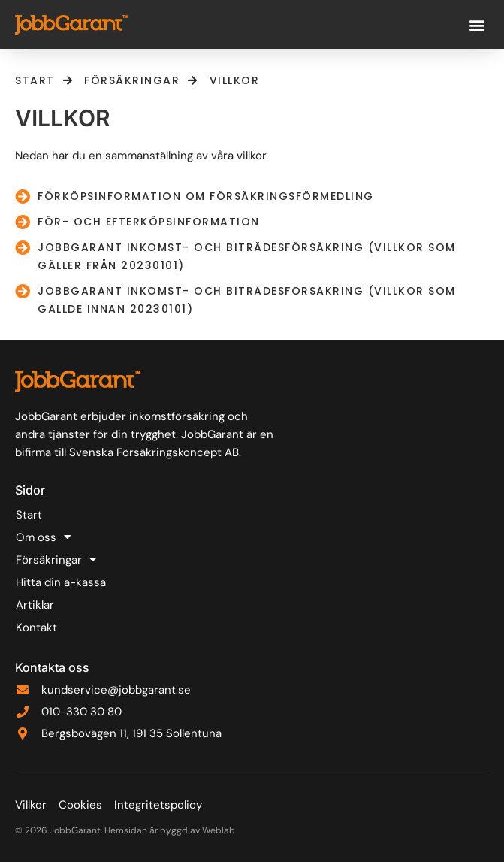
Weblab (219, 830)
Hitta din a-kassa (61, 582)
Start (29, 515)
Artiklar (35, 605)
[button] (477, 24)
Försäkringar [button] (56, 560)
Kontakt (36, 628)
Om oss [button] (43, 537)
